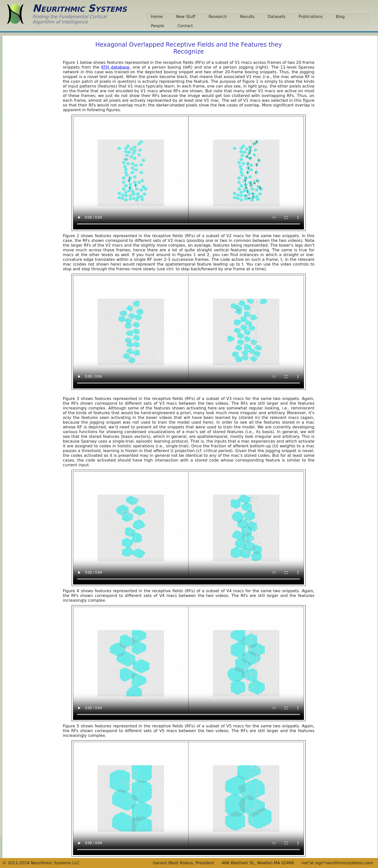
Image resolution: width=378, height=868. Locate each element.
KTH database (115, 67)
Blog (340, 17)
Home (157, 17)
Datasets (277, 17)
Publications (311, 17)
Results (247, 17)
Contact (185, 26)
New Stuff (186, 17)
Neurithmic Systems (80, 8)
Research (218, 17)
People (157, 26)
